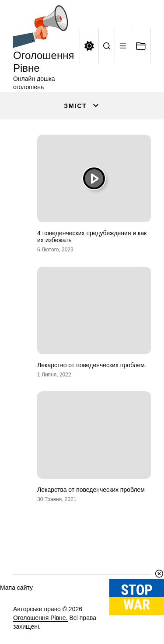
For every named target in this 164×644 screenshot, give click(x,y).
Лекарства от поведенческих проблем (91, 490)
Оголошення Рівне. (40, 618)
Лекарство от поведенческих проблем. (92, 365)
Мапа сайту (16, 588)
